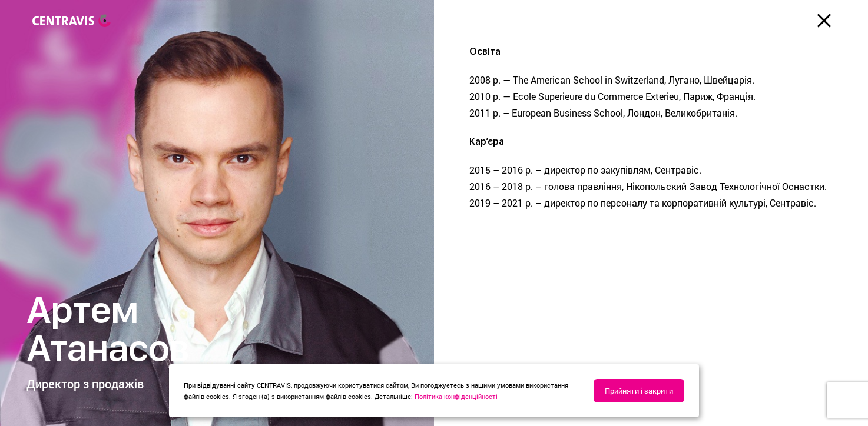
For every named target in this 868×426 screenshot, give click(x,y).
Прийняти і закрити (639, 391)
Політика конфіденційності (456, 396)
